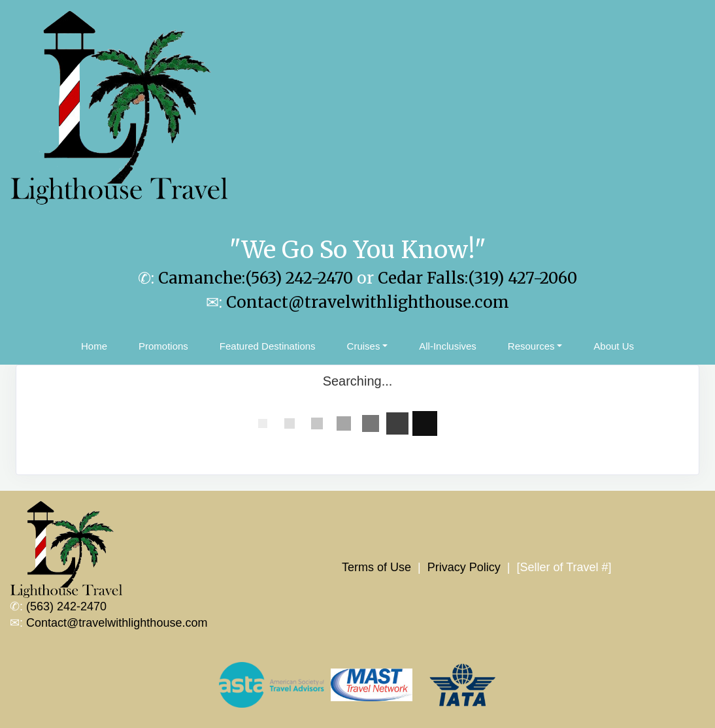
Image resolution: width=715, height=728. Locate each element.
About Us (614, 346)
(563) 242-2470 (66, 606)
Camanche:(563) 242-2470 (256, 278)
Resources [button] (531, 346)
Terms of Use (376, 567)
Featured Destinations (268, 346)
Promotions (163, 346)
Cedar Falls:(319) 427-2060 (477, 278)
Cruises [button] (364, 346)
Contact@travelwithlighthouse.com (368, 302)
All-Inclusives (448, 346)
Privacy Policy (464, 567)
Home (94, 346)
